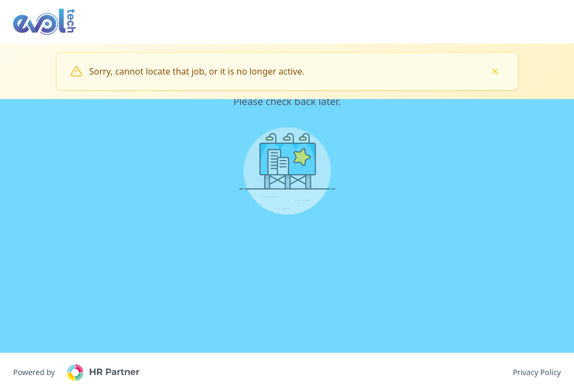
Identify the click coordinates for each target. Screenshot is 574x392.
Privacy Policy (537, 372)
